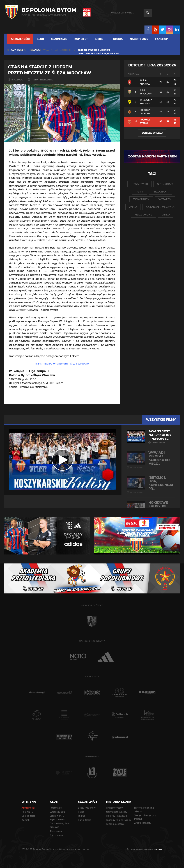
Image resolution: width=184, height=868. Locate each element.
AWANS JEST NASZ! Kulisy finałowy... (151, 437)
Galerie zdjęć (28, 816)
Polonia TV (27, 812)
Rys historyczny (114, 808)
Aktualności (20, 39)
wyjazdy (165, 199)
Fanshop (162, 39)
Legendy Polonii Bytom (118, 820)
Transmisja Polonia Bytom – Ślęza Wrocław (62, 364)
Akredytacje (56, 831)
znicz (133, 207)
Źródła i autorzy (143, 823)
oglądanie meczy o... (161, 207)
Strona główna (39, 50)
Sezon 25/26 (59, 39)
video (166, 215)
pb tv (140, 192)
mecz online (143, 215)
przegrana (160, 192)
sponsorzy (165, 184)
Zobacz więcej (152, 133)
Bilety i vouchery (87, 808)
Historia (117, 39)
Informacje (56, 808)
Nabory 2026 (139, 39)
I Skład (82, 816)
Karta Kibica (85, 820)
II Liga (81, 812)
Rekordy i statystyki (116, 816)
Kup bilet (81, 39)
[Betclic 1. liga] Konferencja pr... (151, 485)
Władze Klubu (57, 812)
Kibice (99, 39)
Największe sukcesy (117, 812)
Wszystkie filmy (161, 420)
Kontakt (26, 820)
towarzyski (140, 184)
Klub (40, 39)
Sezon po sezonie (115, 824)
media (156, 849)
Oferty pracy (56, 835)
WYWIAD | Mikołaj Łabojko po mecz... (151, 460)
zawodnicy (141, 199)
